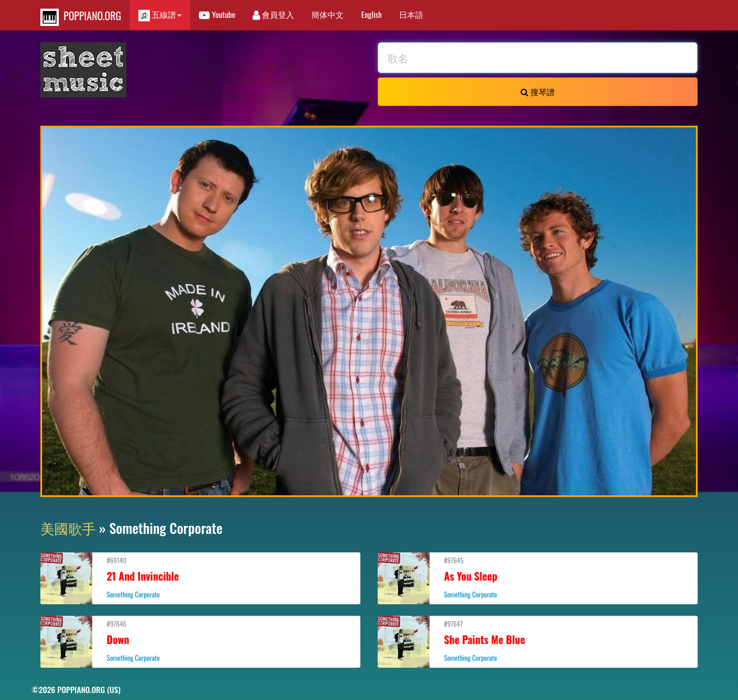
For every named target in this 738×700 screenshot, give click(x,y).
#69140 (200, 577)
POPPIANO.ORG (81, 17)
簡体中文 (327, 14)
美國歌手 (68, 528)
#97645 (538, 577)
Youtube (217, 14)
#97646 (200, 641)
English (371, 14)
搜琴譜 (537, 91)
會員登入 (273, 14)
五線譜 (160, 15)
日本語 (411, 14)
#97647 (538, 641)
